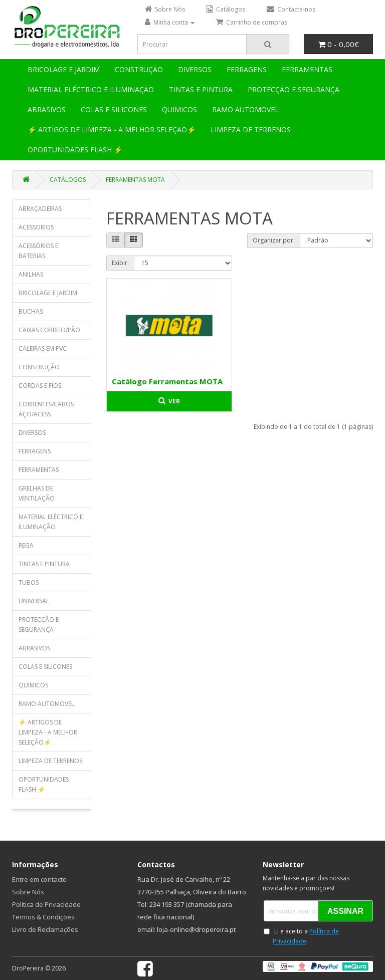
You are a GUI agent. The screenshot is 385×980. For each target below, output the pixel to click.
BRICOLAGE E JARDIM (64, 69)
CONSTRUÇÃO (139, 69)
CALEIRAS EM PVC (43, 348)
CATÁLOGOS (68, 180)
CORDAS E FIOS (40, 386)
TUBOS (29, 582)
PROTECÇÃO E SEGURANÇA (294, 89)
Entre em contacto (39, 879)
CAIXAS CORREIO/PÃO (49, 330)
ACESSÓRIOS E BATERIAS (38, 251)
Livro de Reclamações (45, 929)
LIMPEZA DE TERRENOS (251, 130)
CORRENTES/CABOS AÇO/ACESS (46, 409)
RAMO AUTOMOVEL (245, 109)
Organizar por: (274, 240)
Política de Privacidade (46, 904)
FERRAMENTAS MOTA (135, 180)
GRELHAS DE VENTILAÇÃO (37, 493)
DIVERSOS (195, 69)
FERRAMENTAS (307, 69)
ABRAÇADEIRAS (40, 209)
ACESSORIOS (36, 227)
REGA (26, 545)
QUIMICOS (179, 109)
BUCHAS (31, 311)
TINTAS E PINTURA (201, 89)
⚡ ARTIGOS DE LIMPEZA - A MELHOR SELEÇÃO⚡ (112, 130)
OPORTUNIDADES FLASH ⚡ (75, 150)
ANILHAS (31, 274)
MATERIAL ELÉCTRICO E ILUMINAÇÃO (91, 89)
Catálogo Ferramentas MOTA (167, 381)
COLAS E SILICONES (114, 109)
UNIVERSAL (34, 601)
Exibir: (120, 263)
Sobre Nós (28, 892)
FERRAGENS (247, 69)
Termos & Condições (43, 917)
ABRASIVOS (47, 109)
